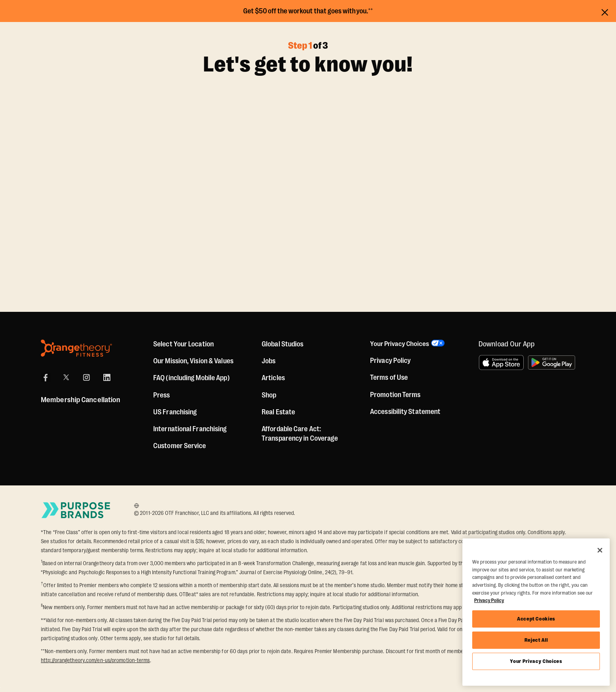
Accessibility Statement (405, 412)
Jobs (269, 361)
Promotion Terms (395, 395)
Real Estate (278, 412)
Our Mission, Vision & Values (193, 361)
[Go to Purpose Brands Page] (76, 510)
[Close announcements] (605, 11)
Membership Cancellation (81, 400)
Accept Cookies (536, 619)
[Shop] (269, 395)
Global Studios (282, 344)
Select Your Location (183, 344)
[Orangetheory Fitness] (76, 348)
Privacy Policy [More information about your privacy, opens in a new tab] (489, 600)
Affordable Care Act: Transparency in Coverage (300, 434)
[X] (66, 377)
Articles (273, 378)
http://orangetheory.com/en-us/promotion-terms (95, 660)
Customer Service (180, 446)
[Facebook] (46, 377)
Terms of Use (389, 378)
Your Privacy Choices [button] (400, 344)
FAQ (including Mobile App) (192, 378)
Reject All (536, 640)
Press (162, 395)
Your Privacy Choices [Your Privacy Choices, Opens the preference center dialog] (536, 661)
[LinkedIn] (107, 377)
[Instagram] (86, 377)
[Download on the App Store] (501, 362)
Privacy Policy (390, 361)
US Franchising (175, 412)
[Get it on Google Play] (552, 362)
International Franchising (190, 429)
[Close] (600, 550)
